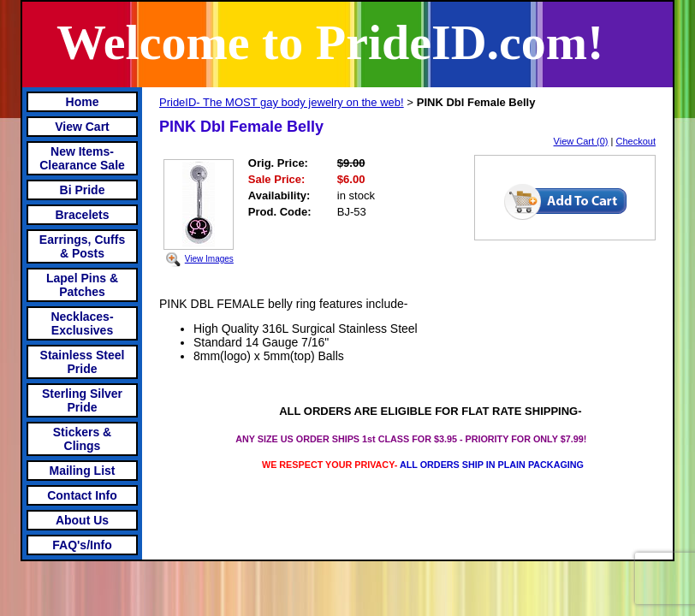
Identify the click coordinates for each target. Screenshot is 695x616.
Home (83, 102)
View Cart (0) (581, 141)
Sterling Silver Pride (82, 400)
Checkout (636, 141)
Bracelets (82, 215)
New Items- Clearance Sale (82, 158)
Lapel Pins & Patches (82, 285)
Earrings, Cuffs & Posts (82, 246)
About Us (82, 520)
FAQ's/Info (82, 545)
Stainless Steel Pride (83, 362)
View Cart (82, 127)
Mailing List (83, 471)
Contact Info (82, 495)
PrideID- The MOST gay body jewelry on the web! (282, 102)
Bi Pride (83, 190)
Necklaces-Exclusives (82, 323)
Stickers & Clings (82, 439)
